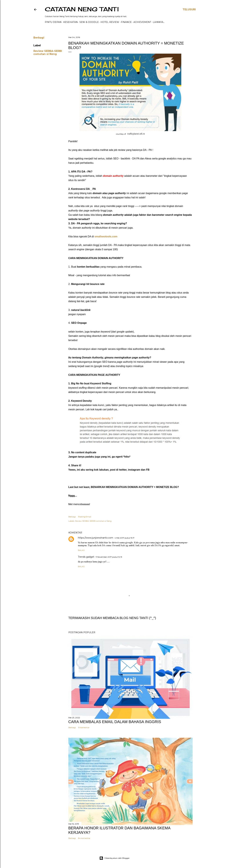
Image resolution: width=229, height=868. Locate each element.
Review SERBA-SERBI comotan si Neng (48, 52)
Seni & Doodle (89, 22)
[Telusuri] (189, 10)
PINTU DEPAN (53, 22)
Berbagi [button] (39, 38)
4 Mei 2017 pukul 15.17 (124, 538)
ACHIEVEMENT (142, 22)
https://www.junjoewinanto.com (96, 538)
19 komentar (84, 727)
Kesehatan (71, 22)
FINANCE (126, 22)
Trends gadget (86, 557)
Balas (81, 550)
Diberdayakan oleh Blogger (114, 858)
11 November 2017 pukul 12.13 (109, 557)
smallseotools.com (106, 236)
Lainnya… (159, 22)
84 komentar (84, 838)
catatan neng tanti (82, 9)
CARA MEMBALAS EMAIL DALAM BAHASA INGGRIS (115, 722)
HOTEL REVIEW (110, 22)
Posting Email (85, 517)
